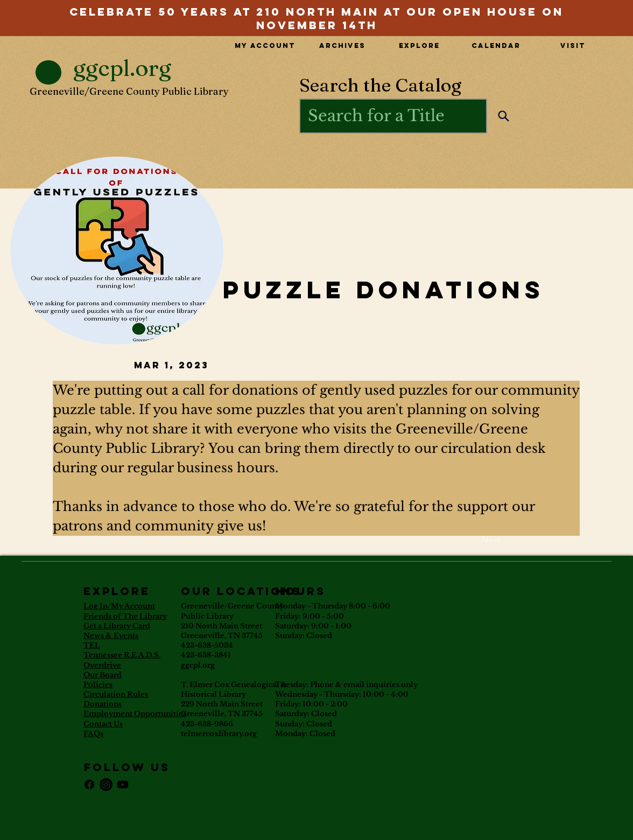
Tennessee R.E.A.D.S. (122, 655)
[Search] (504, 116)
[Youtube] (123, 785)
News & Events (111, 636)
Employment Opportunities (135, 714)
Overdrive (102, 665)
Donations (103, 704)
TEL (92, 645)
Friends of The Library (125, 616)
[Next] (473, 540)
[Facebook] (89, 785)
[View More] (316, 11)
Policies (98, 685)
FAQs (93, 734)
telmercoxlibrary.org (219, 734)
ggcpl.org (198, 665)
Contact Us (103, 724)
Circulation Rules (116, 694)
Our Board (103, 675)
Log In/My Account (119, 606)
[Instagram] (106, 785)
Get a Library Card (117, 626)
